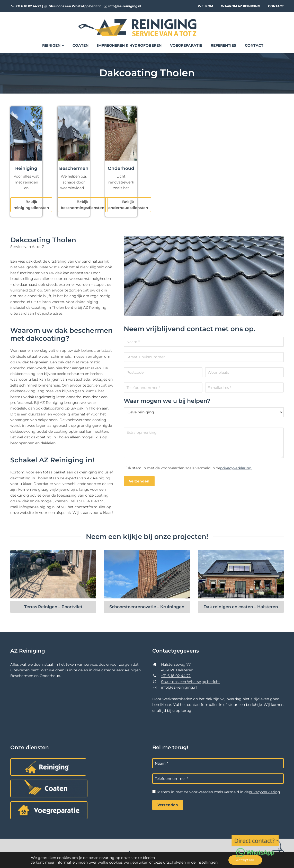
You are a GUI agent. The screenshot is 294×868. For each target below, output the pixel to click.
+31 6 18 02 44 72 (26, 6)
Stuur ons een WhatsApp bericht (72, 6)
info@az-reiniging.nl (122, 6)
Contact (276, 6)
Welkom (205, 6)
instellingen (207, 862)
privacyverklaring (236, 468)
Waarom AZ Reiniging (240, 6)
